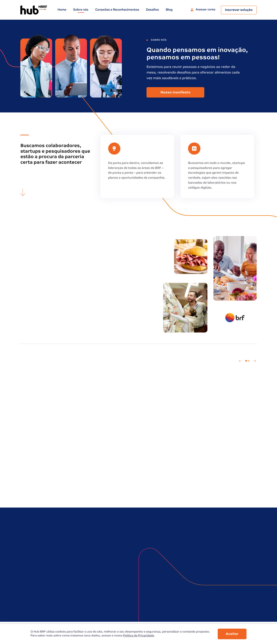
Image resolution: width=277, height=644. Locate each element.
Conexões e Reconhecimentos (117, 10)
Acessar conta (203, 10)
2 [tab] (249, 361)
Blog (169, 10)
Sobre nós (81, 10)
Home (62, 10)
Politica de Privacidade (139, 636)
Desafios (152, 10)
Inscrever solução (239, 10)
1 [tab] (246, 361)
